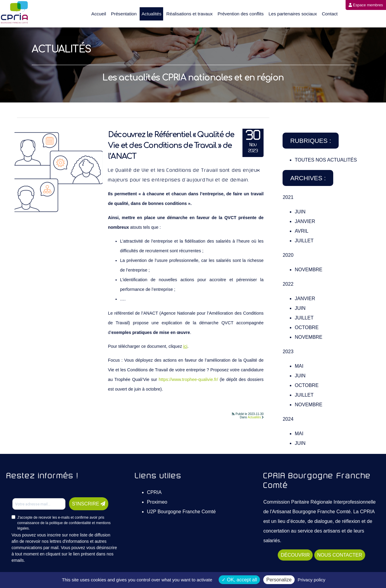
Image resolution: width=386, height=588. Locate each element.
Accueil (99, 14)
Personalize (279, 580)
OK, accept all (239, 580)
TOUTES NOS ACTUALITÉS (326, 160)
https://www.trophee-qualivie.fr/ (188, 379)
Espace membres (366, 5)
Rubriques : (310, 141)
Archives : (308, 178)
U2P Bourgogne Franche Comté (181, 512)
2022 (288, 284)
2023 (288, 352)
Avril (301, 231)
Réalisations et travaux (190, 14)
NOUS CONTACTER (340, 555)
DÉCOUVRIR (295, 555)
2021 (288, 197)
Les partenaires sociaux (293, 14)
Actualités (151, 14)
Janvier (305, 221)
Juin (300, 212)
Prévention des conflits (240, 14)
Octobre (307, 327)
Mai (299, 366)
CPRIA (154, 492)
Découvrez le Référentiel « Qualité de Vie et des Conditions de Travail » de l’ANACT (171, 146)
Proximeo (157, 502)
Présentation (124, 14)
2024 (288, 419)
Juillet (304, 241)
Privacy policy (312, 580)
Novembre (308, 270)
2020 (288, 255)
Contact (330, 14)
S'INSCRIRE (89, 504)
